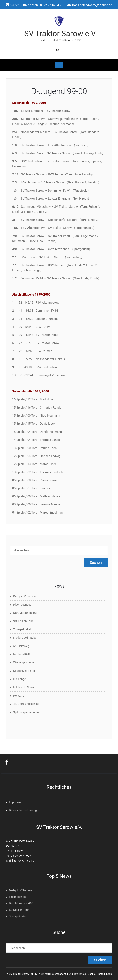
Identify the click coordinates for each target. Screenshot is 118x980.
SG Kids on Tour (23, 621)
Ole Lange (20, 679)
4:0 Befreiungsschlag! (27, 704)
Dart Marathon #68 (25, 613)
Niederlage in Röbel (25, 638)
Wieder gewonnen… (25, 662)
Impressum (16, 802)
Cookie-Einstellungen (100, 974)
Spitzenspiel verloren (26, 712)
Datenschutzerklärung (23, 810)
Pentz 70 (19, 696)
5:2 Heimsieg (21, 646)
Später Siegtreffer (24, 671)
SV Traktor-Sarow (19, 974)
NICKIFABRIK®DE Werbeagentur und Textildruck (58, 974)
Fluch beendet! (22, 605)
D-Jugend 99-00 (59, 91)
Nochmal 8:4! (22, 654)
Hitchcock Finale (24, 687)
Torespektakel (22, 629)
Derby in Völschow (25, 596)
